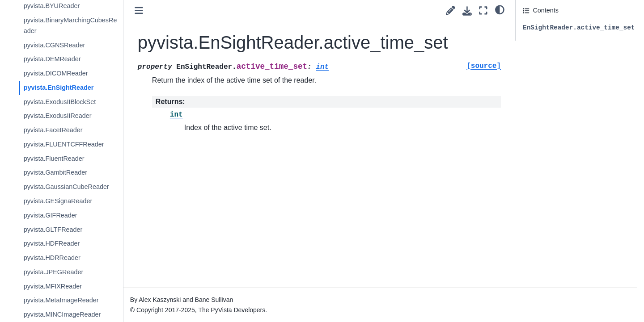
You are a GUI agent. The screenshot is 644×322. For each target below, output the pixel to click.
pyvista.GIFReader (60, 215)
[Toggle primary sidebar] (149, 10)
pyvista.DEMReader (62, 59)
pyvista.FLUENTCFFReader (73, 144)
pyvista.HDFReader (61, 243)
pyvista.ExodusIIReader (67, 116)
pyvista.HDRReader (61, 258)
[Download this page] (467, 11)
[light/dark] (500, 9)
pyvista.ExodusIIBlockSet (69, 102)
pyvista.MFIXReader (62, 286)
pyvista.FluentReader (64, 159)
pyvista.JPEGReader (63, 272)
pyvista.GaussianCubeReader (76, 187)
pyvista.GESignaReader (68, 201)
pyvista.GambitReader (65, 172)
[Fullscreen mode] (483, 10)
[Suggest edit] (451, 10)
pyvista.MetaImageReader (71, 300)
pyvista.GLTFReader (63, 230)
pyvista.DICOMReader (65, 73)
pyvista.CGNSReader (64, 45)
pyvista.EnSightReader (68, 88)
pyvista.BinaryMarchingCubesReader (80, 25)
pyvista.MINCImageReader (72, 314)
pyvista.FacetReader (63, 130)
